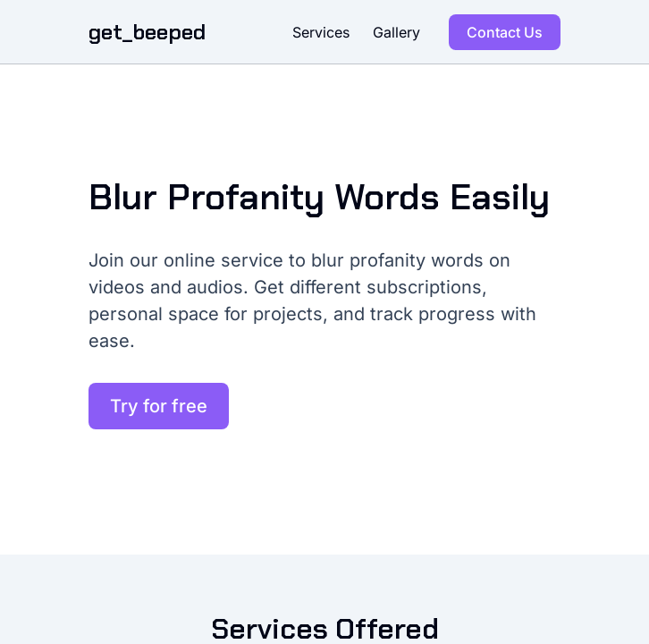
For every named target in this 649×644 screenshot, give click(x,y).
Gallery (396, 32)
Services (321, 32)
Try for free (159, 406)
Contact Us (505, 32)
